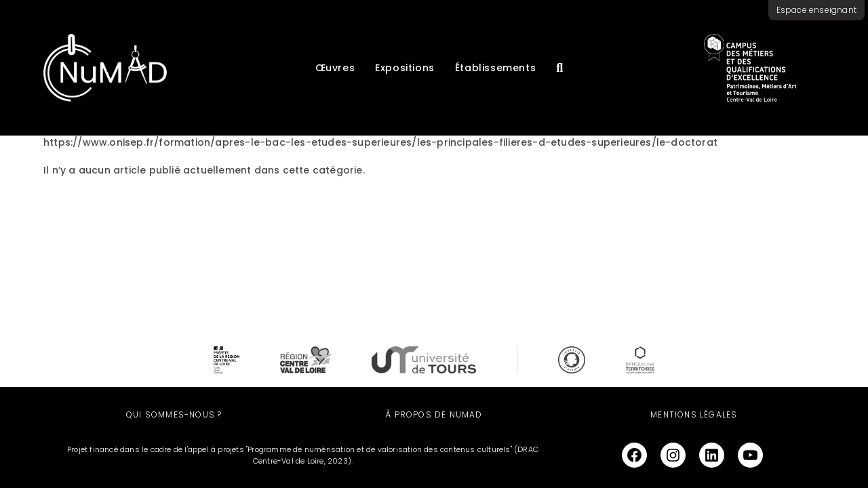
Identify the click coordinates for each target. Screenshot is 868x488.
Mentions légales (694, 414)
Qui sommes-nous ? (174, 414)
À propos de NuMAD (434, 414)
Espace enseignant (816, 10)
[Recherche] (559, 67)
